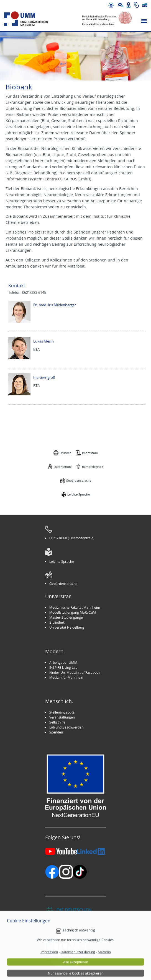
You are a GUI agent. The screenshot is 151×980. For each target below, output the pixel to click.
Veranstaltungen (62, 717)
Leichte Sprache (79, 494)
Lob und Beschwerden (66, 727)
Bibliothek (57, 622)
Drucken (66, 453)
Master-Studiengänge (66, 617)
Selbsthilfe (57, 722)
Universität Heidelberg (67, 627)
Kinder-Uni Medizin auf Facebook (75, 672)
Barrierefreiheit (93, 467)
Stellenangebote (62, 712)
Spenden (56, 732)
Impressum (90, 453)
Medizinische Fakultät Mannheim (75, 607)
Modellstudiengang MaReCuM (73, 612)
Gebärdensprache (79, 480)
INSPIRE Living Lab (63, 667)
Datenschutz (63, 467)
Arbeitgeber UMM (63, 662)
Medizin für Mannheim (67, 677)
